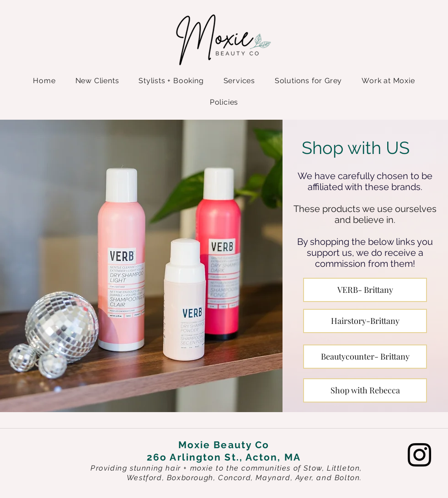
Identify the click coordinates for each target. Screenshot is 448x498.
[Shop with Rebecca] (365, 390)
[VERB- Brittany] (365, 290)
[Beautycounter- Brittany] (365, 357)
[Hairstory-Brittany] (365, 321)
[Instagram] (419, 455)
